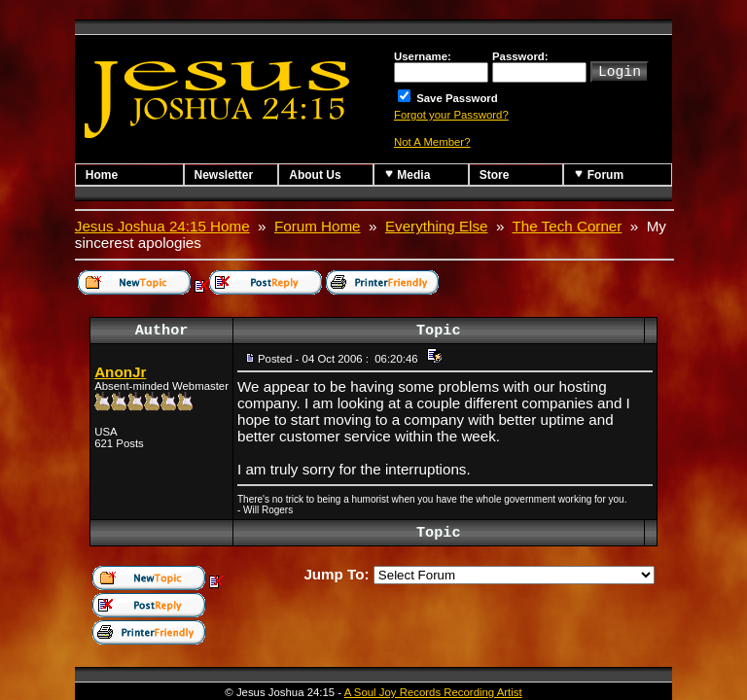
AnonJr (120, 372)
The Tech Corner (568, 226)
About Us (315, 175)
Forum (599, 175)
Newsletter (224, 175)
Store (495, 175)
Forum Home (318, 226)
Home (102, 175)
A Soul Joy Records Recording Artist (433, 692)
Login (620, 70)
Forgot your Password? (451, 115)
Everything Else (437, 226)
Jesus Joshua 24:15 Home (162, 226)
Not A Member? (432, 142)
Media (407, 175)
